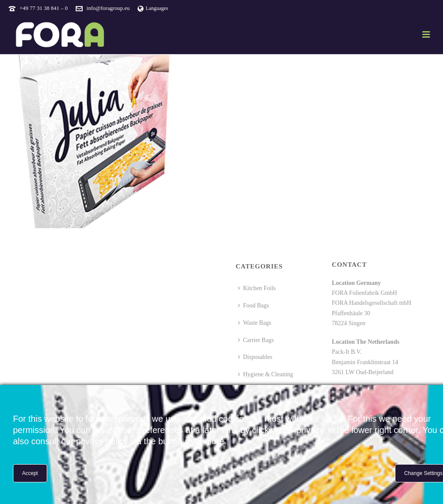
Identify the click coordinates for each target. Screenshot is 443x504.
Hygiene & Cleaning (266, 374)
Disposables (255, 357)
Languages (153, 8)
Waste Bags (255, 323)
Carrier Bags (256, 340)
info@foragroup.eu (108, 8)
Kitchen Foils (257, 288)
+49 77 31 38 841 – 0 (43, 8)
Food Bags (254, 305)
